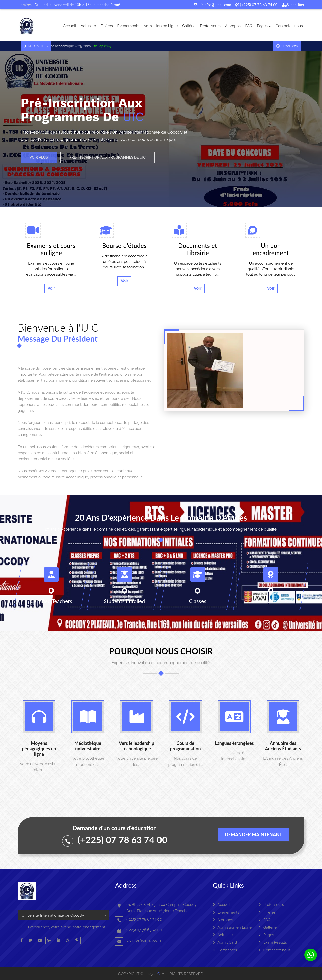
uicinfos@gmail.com (212, 5)
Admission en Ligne (161, 26)
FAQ (249, 26)
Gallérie (189, 26)
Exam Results (273, 942)
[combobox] (63, 915)
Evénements (128, 26)
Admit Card (225, 942)
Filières (107, 26)
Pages (264, 26)
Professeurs (210, 26)
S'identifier (293, 5)
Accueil (70, 26)
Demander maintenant (254, 834)
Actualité (88, 26)
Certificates (225, 950)
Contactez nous (289, 26)
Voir (51, 288)
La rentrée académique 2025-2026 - (79, 46)
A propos (233, 26)
